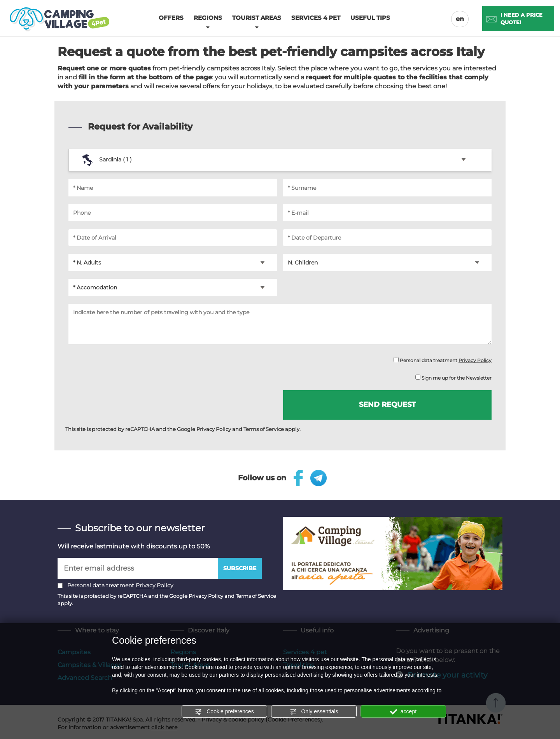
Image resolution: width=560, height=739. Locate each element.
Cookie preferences (224, 712)
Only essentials (314, 712)
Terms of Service (264, 429)
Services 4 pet (316, 18)
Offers (171, 18)
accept (403, 712)
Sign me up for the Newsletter (453, 378)
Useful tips (370, 18)
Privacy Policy (475, 360)
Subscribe (240, 568)
